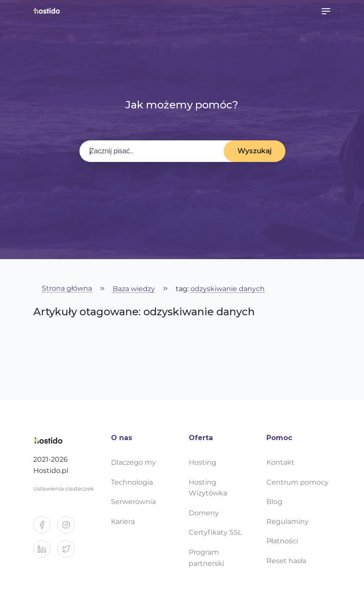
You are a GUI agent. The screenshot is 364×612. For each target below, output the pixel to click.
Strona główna (67, 289)
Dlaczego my (133, 462)
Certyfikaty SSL (215, 532)
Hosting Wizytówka (208, 488)
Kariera (123, 522)
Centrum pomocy (298, 482)
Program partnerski (206, 558)
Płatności (282, 541)
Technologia (132, 482)
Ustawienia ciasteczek (64, 489)
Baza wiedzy (134, 289)
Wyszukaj (255, 151)
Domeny (204, 513)
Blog (274, 502)
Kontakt (280, 462)
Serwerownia (133, 502)
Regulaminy (288, 522)
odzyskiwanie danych (228, 289)
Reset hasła (286, 561)
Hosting (203, 462)
